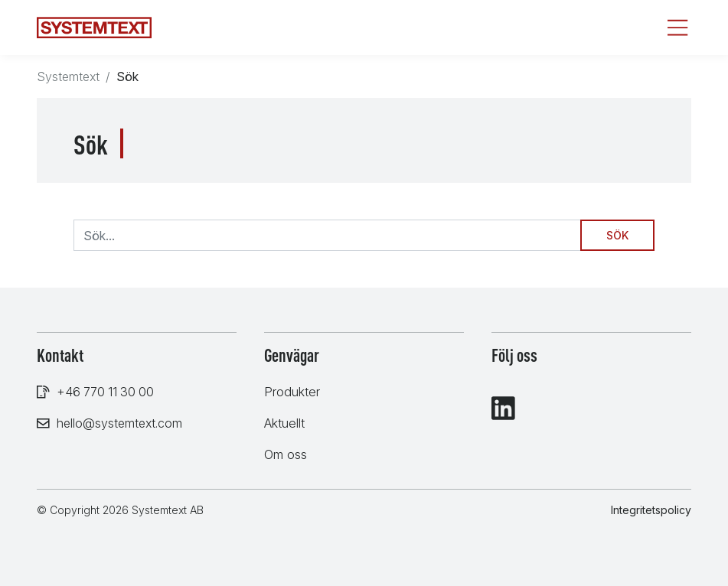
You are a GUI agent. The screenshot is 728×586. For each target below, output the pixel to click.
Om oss (286, 454)
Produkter (292, 392)
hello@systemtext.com (119, 423)
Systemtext (68, 77)
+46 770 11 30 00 (105, 392)
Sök (617, 235)
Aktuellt (284, 423)
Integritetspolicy (651, 510)
